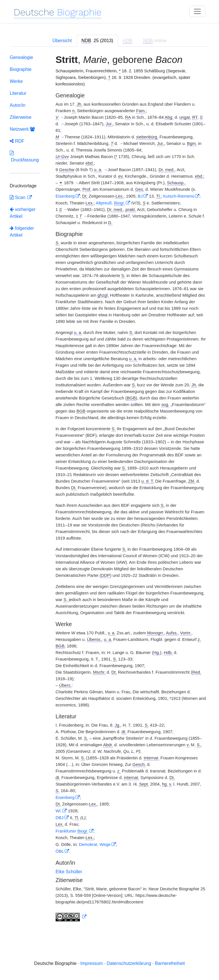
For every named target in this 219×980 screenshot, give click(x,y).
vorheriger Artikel (23, 213)
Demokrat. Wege (95, 844)
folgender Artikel (22, 232)
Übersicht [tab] (62, 41)
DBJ (60, 818)
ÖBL (60, 851)
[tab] (97, 41)
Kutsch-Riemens (179, 196)
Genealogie (21, 57)
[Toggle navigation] (197, 11)
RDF (17, 141)
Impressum (92, 963)
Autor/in (18, 105)
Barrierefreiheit (170, 963)
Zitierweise (21, 117)
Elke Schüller (69, 872)
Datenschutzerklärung (129, 963)
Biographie (21, 69)
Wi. (59, 811)
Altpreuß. (110, 203)
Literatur (18, 93)
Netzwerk (22, 129)
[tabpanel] (109, 489)
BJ (140, 196)
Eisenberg (65, 196)
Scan (18, 197)
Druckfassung (24, 156)
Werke (16, 81)
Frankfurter (72, 831)
